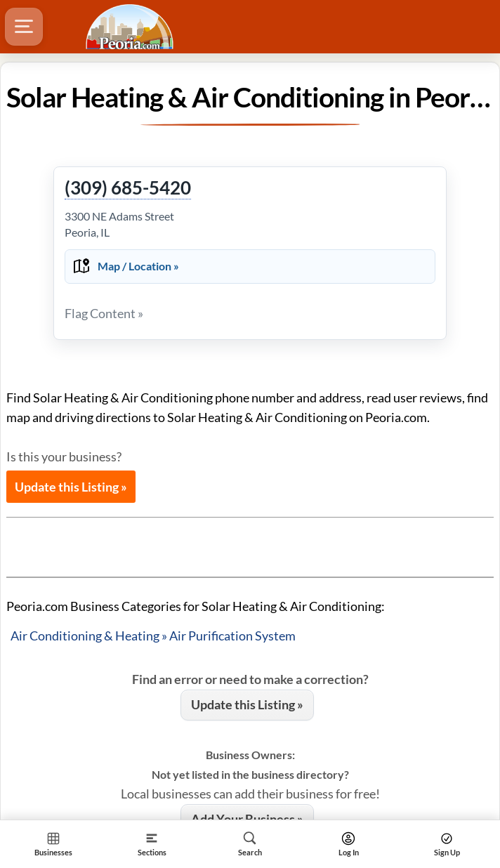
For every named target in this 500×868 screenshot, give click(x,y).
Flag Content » (104, 313)
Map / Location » (138, 266)
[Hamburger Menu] (24, 27)
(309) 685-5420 (128, 188)
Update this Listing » (71, 487)
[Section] (152, 844)
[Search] (250, 844)
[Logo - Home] (131, 27)
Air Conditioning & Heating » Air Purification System (153, 636)
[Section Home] (53, 844)
